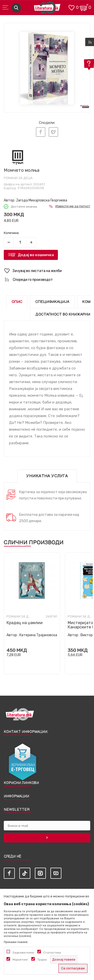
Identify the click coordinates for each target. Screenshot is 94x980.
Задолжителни (23, 953)
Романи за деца (18, 178)
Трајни (42, 960)
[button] (47, 271)
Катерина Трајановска (38, 635)
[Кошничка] (84, 7)
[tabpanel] (47, 66)
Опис (17, 302)
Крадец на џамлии (25, 623)
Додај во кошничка (36, 255)
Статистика (52, 953)
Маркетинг (20, 960)
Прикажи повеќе (16, 942)
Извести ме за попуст (73, 206)
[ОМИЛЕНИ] (71, 7)
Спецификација (52, 302)
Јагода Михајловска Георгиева (41, 200)
